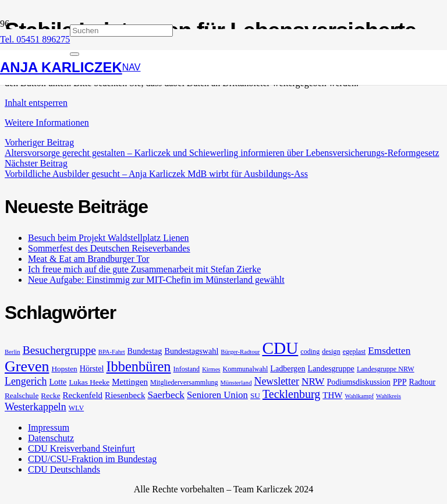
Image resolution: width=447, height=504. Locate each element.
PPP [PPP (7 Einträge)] (400, 382)
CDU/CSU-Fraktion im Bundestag (92, 459)
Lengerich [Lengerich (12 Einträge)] (26, 381)
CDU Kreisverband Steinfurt (81, 448)
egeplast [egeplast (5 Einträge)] (354, 352)
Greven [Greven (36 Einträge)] (27, 366)
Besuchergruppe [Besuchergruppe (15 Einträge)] (59, 350)
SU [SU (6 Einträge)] (255, 395)
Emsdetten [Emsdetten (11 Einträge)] (389, 351)
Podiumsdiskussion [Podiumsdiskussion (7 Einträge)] (358, 382)
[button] (132, 68)
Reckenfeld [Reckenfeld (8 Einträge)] (83, 395)
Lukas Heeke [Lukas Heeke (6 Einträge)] (89, 382)
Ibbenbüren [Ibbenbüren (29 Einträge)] (139, 366)
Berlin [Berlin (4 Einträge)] (13, 352)
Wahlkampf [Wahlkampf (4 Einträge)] (359, 396)
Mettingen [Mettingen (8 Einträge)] (130, 382)
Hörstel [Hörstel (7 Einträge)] (92, 368)
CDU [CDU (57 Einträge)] (280, 348)
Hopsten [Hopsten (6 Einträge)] (64, 369)
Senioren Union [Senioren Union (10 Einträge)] (217, 395)
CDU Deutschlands (64, 469)
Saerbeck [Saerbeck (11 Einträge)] (166, 395)
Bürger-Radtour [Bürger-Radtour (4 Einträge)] (240, 352)
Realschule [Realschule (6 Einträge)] (22, 395)
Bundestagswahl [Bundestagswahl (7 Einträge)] (191, 351)
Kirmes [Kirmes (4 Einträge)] (211, 369)
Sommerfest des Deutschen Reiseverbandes (109, 248)
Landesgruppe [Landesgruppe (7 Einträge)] (331, 368)
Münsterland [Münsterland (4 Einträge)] (236, 383)
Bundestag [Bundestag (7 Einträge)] (145, 351)
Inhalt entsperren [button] (36, 103)
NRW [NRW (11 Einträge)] (313, 381)
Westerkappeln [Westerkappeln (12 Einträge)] (36, 407)
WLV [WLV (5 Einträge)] (76, 408)
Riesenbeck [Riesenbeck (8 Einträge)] (125, 395)
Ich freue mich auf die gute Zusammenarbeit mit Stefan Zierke (144, 269)
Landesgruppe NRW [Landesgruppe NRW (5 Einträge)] (386, 369)
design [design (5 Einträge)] (331, 352)
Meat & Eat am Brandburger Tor (88, 259)
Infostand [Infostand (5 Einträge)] (187, 369)
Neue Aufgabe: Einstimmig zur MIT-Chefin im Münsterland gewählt (156, 280)
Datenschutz (51, 438)
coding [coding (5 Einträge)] (310, 352)
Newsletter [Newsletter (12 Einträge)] (276, 381)
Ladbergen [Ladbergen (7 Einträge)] (288, 368)
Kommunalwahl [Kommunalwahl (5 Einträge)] (246, 369)
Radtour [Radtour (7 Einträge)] (423, 382)
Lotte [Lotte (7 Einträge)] (58, 382)
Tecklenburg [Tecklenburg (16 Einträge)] (291, 394)
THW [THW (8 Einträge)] (332, 395)
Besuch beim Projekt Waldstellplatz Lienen (109, 238)
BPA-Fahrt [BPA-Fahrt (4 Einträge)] (112, 352)
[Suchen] (121, 31)
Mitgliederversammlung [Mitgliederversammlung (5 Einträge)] (184, 382)
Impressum (49, 427)
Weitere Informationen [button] (47, 123)
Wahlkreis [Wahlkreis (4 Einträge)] (389, 396)
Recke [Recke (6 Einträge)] (50, 395)
